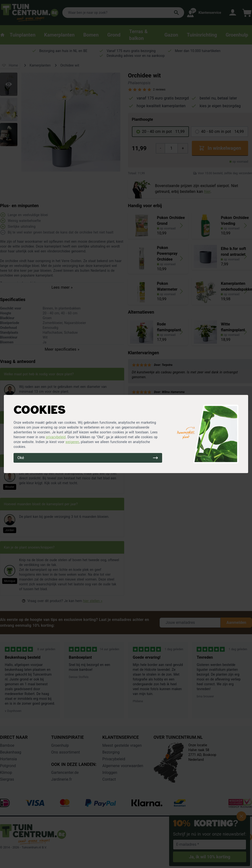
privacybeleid (56, 437)
